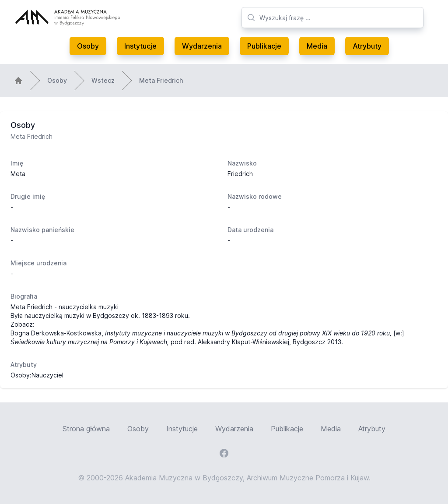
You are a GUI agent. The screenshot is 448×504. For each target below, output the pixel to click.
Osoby (88, 46)
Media (317, 46)
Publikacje (264, 46)
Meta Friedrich (161, 80)
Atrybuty (367, 46)
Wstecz (103, 80)
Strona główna (86, 429)
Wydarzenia (202, 46)
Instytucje (140, 46)
